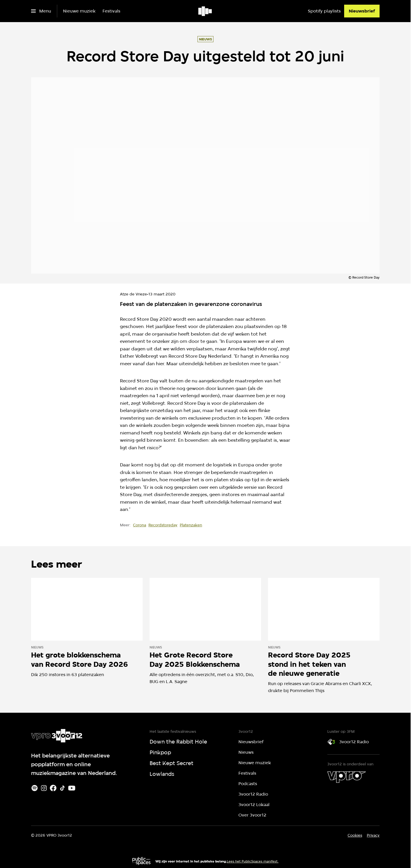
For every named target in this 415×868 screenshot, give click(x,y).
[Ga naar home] (205, 11)
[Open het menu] (41, 11)
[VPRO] (346, 777)
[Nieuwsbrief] (362, 11)
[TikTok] (62, 788)
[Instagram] (44, 788)
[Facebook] (53, 788)
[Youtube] (72, 788)
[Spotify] (35, 788)
